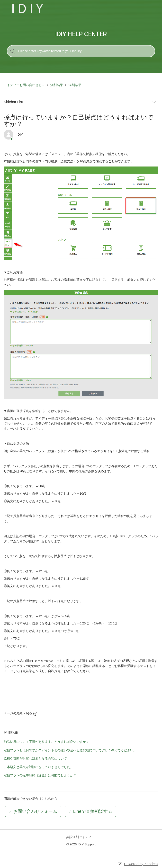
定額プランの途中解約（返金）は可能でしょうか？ (40, 775)
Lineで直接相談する (93, 811)
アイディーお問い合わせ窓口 (24, 85)
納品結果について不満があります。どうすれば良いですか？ (46, 742)
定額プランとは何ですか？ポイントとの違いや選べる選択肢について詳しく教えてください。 (70, 750)
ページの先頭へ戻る (20, 713)
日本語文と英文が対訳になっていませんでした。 (38, 767)
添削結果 (57, 85)
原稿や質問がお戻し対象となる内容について (35, 758)
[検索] (81, 51)
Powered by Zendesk (141, 864)
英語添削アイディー (80, 837)
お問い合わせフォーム (35, 811)
